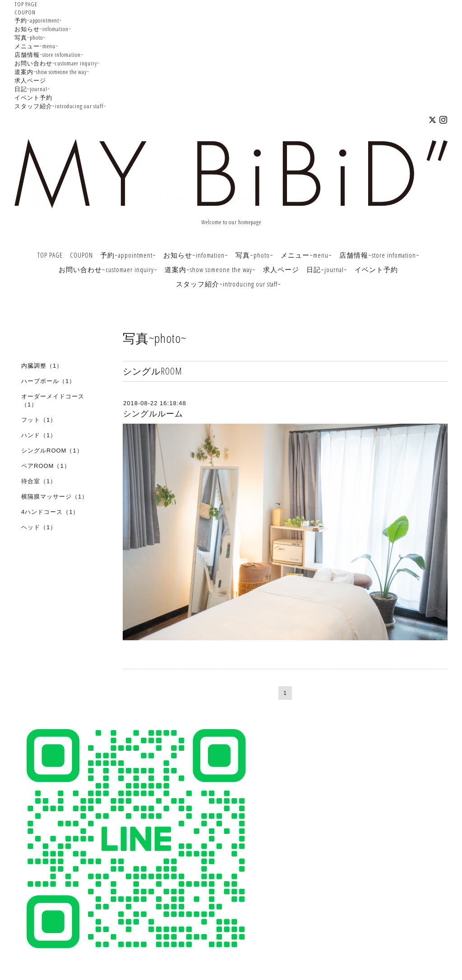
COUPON (25, 12)
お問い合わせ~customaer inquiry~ (57, 63)
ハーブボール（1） (48, 381)
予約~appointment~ (38, 20)
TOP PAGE (26, 4)
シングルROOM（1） (52, 451)
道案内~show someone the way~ (52, 72)
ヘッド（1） (39, 527)
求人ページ (30, 80)
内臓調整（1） (42, 366)
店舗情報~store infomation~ (49, 55)
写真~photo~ (30, 37)
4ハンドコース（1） (50, 512)
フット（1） (39, 420)
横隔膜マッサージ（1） (55, 497)
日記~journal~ (32, 89)
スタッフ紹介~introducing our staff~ (60, 106)
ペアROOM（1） (46, 466)
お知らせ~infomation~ (43, 29)
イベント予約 (33, 97)
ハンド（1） (39, 435)
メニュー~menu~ (36, 46)
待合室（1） (39, 481)
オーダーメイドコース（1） (53, 400)
